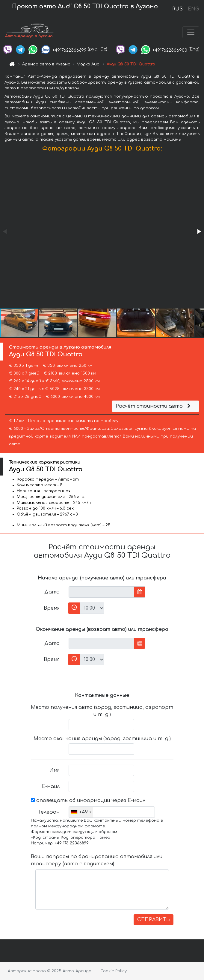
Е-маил (51, 786)
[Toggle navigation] (191, 32)
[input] (101, 592)
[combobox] (81, 812)
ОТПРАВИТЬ (154, 920)
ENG (193, 9)
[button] (199, 231)
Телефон (49, 812)
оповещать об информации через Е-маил (88, 800)
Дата (52, 592)
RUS (177, 9)
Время (52, 608)
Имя (55, 770)
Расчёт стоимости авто (154, 406)
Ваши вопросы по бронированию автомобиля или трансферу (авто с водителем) (97, 860)
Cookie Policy (114, 971)
